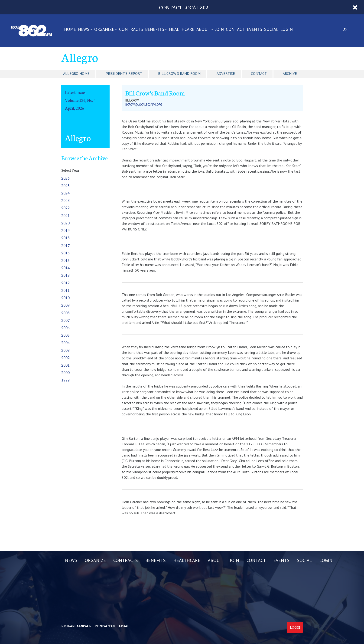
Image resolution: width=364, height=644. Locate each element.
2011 (65, 290)
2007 (65, 320)
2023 (65, 200)
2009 (65, 305)
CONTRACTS (131, 30)
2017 (65, 245)
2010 (65, 297)
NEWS (84, 30)
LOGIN (287, 30)
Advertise (226, 73)
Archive (290, 73)
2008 (65, 313)
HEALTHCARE (182, 30)
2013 (65, 275)
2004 (65, 342)
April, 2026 (75, 108)
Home (70, 30)
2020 (65, 223)
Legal (124, 626)
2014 (65, 268)
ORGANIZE (104, 30)
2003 (65, 350)
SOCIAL (271, 30)
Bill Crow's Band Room (179, 73)
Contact (259, 73)
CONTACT (235, 30)
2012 (65, 283)
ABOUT (203, 30)
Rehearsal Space (76, 626)
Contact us (105, 626)
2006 (65, 327)
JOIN (219, 30)
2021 (65, 215)
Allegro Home (76, 73)
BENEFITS (155, 30)
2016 (65, 253)
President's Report (124, 73)
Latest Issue (75, 92)
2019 (65, 230)
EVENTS (254, 30)
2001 (65, 365)
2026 (65, 178)
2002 (65, 357)
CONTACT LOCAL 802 (184, 7)
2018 (65, 238)
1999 (65, 380)
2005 (65, 335)
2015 (65, 260)
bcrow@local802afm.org (144, 105)
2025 (65, 185)
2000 (65, 372)
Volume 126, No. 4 (80, 100)
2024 (65, 193)
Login (295, 627)
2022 (65, 208)
